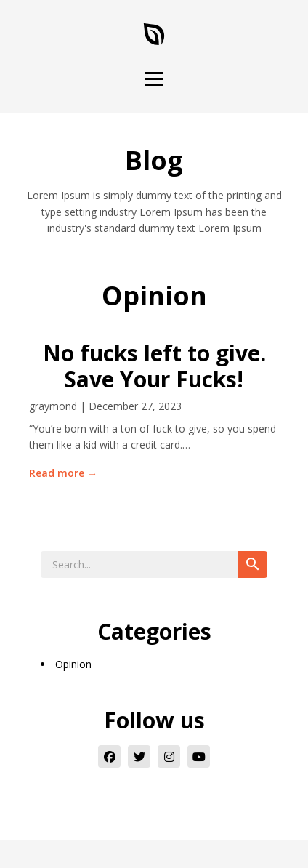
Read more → (63, 473)
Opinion (73, 664)
